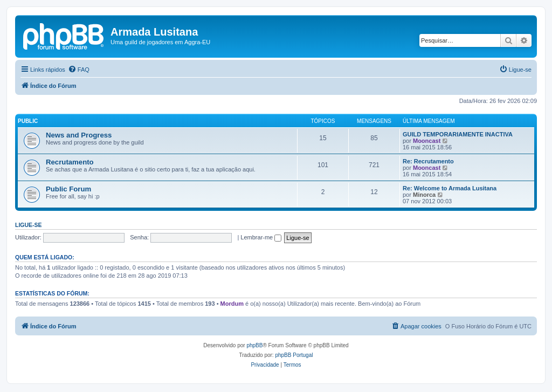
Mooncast (427, 141)
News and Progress (79, 135)
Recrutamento (70, 162)
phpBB (254, 345)
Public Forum (68, 189)
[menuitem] (79, 70)
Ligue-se (29, 225)
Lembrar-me (261, 237)
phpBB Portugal (294, 355)
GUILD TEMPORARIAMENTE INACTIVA (458, 134)
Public (28, 121)
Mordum (232, 304)
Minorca (424, 195)
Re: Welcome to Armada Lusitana (450, 188)
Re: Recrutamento (428, 161)
